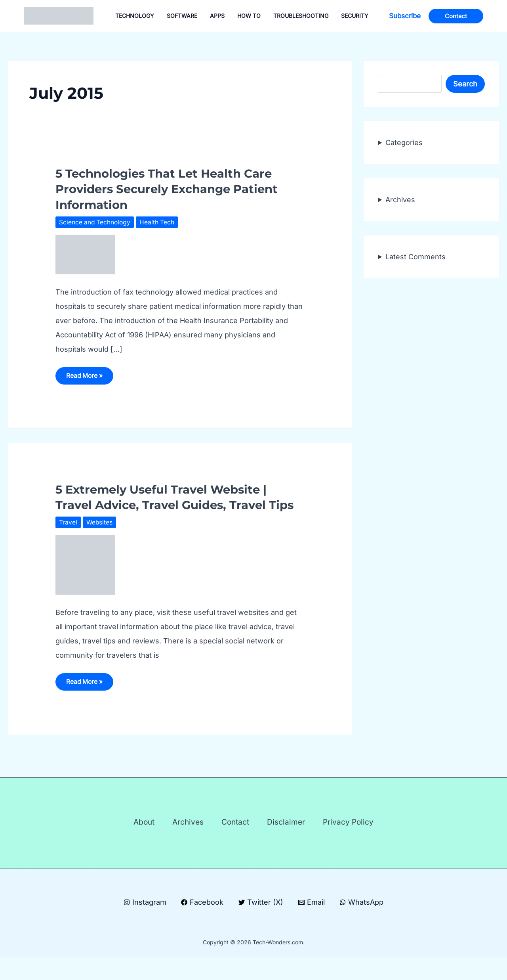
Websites (100, 538)
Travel (68, 538)
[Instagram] (144, 925)
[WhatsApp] (362, 925)
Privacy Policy (360, 842)
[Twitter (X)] (261, 925)
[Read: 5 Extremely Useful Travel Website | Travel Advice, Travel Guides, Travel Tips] (85, 580)
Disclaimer (292, 842)
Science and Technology (96, 222)
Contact (235, 842)
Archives (400, 200)
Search (465, 84)
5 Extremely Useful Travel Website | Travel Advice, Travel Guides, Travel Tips (172, 505)
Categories (404, 143)
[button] (405, 16)
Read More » (86, 379)
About (132, 842)
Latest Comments (416, 257)
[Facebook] (202, 925)
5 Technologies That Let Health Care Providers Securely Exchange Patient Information (178, 189)
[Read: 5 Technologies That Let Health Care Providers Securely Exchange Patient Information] (85, 254)
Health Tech (159, 222)
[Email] (312, 925)
